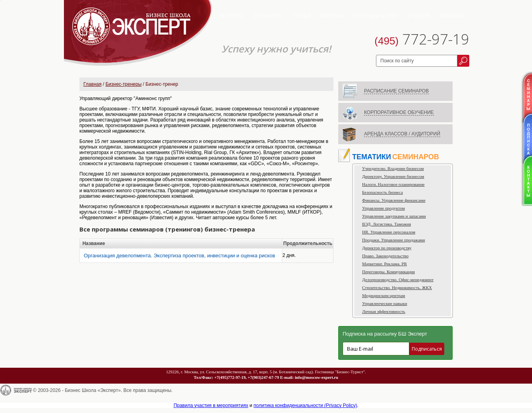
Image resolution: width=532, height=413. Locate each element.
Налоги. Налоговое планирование (393, 184)
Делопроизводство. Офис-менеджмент (398, 280)
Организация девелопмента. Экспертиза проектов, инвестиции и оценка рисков (179, 256)
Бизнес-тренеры (124, 84)
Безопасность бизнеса (383, 192)
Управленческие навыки (385, 303)
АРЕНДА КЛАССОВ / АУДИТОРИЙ (402, 134)
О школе (419, 16)
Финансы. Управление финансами (394, 200)
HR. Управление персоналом (389, 232)
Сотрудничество (376, 16)
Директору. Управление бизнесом (393, 176)
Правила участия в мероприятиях (211, 405)
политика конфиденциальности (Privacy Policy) (306, 405)
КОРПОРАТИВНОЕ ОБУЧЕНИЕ (399, 112)
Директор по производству (387, 248)
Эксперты (231, 16)
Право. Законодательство (385, 256)
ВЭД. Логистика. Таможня (386, 224)
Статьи (301, 16)
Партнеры (332, 16)
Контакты (452, 16)
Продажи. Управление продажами (393, 240)
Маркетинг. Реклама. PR (385, 264)
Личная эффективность (384, 311)
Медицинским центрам (384, 295)
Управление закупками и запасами (394, 216)
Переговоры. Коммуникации (388, 272)
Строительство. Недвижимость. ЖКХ (397, 288)
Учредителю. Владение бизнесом (393, 168)
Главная (93, 84)
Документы (267, 16)
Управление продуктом (384, 208)
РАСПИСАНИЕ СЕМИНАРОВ (396, 91)
